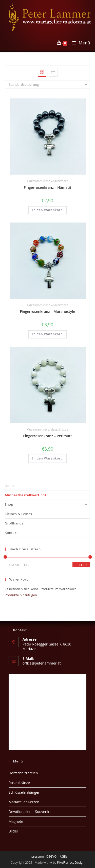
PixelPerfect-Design (71, 863)
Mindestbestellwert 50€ (26, 495)
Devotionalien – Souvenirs (30, 812)
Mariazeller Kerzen (24, 802)
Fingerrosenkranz (39, 181)
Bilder (13, 831)
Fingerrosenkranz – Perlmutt (47, 436)
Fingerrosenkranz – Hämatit (48, 187)
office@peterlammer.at (42, 663)
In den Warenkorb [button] (47, 210)
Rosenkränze (60, 181)
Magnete (16, 821)
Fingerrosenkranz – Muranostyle (48, 311)
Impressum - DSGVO (42, 856)
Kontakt (11, 533)
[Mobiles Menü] (79, 43)
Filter (81, 565)
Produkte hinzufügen (21, 595)
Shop (48, 504)
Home (10, 486)
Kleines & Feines (18, 514)
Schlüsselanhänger (24, 792)
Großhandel (15, 523)
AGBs (64, 856)
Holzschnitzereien (23, 773)
